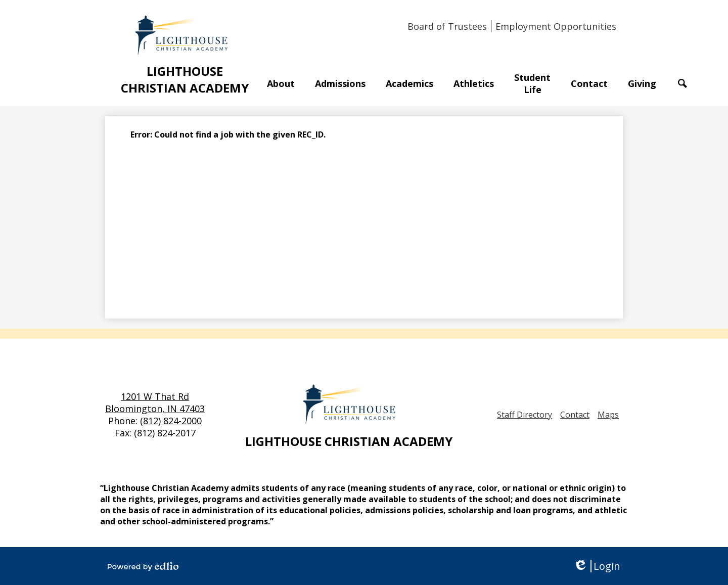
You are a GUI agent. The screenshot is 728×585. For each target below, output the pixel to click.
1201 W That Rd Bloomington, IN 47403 (155, 402)
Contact (575, 415)
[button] (281, 83)
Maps (608, 415)
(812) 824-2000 (171, 421)
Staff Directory (525, 415)
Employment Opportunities (556, 26)
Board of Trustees (447, 26)
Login (597, 566)
